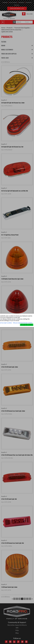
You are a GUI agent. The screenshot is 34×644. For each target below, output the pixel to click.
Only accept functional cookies (23, 323)
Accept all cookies (27, 325)
